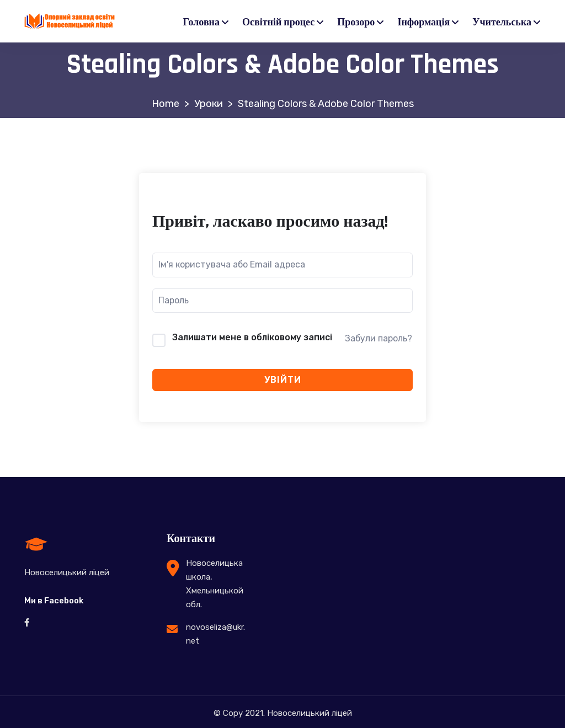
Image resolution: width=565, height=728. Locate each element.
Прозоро (356, 22)
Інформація (423, 22)
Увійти (283, 380)
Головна (201, 22)
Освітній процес (278, 22)
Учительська (502, 22)
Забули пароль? (379, 338)
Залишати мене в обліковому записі (252, 337)
